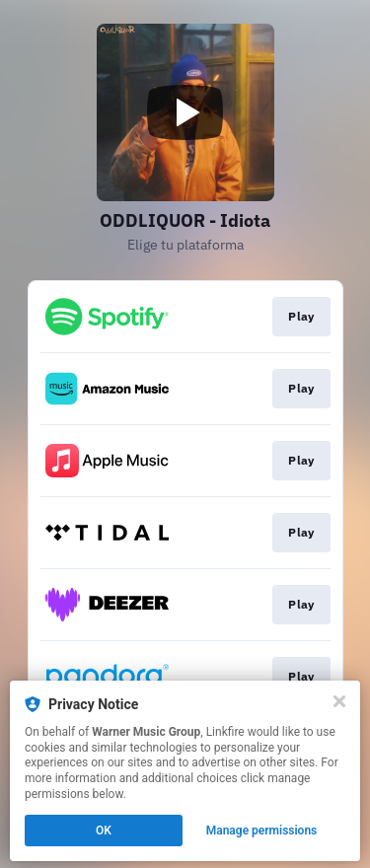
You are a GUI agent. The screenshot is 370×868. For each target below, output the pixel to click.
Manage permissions (262, 831)
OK (104, 831)
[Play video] (185, 112)
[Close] (339, 701)
